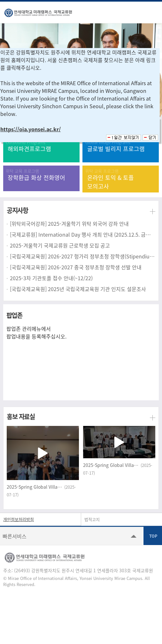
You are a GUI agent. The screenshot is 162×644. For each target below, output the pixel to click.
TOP (153, 536)
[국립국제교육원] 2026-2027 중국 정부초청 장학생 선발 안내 (76, 267)
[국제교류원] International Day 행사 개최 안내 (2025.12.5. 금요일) (83, 234)
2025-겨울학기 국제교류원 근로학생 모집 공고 (60, 245)
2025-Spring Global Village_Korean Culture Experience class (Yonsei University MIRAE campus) (111, 465)
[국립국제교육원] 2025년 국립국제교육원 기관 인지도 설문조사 (78, 289)
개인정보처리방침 (19, 519)
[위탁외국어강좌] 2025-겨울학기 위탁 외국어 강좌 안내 (69, 224)
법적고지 (92, 519)
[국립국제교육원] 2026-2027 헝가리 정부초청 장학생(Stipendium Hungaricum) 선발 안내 (83, 256)
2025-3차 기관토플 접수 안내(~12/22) (51, 278)
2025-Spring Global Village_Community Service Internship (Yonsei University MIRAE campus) (35, 487)
